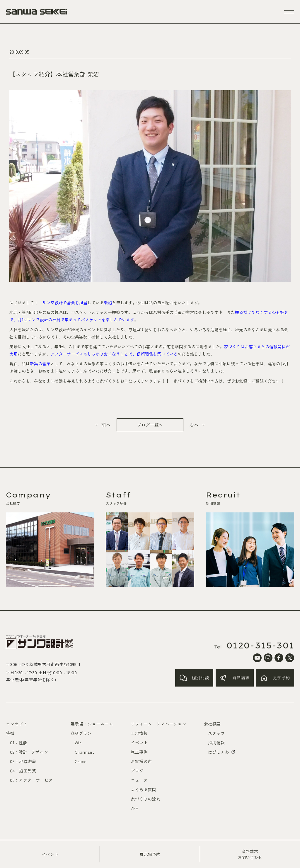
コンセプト (17, 724)
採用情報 (217, 743)
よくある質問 (143, 789)
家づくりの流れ (146, 799)
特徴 (10, 733)
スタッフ (217, 733)
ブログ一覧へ (150, 425)
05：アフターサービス (31, 780)
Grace (81, 761)
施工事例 (139, 752)
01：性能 (19, 743)
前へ (106, 425)
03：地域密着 (23, 761)
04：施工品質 (23, 771)
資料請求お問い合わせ (250, 854)
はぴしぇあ (222, 752)
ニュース (139, 780)
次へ (194, 425)
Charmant (84, 752)
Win (78, 743)
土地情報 (139, 733)
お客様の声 (141, 761)
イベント (50, 854)
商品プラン (81, 733)
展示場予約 (150, 854)
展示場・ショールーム (92, 724)
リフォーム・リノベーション (158, 724)
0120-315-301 (260, 646)
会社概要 (212, 724)
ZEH (135, 808)
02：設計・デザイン (29, 752)
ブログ (137, 771)
